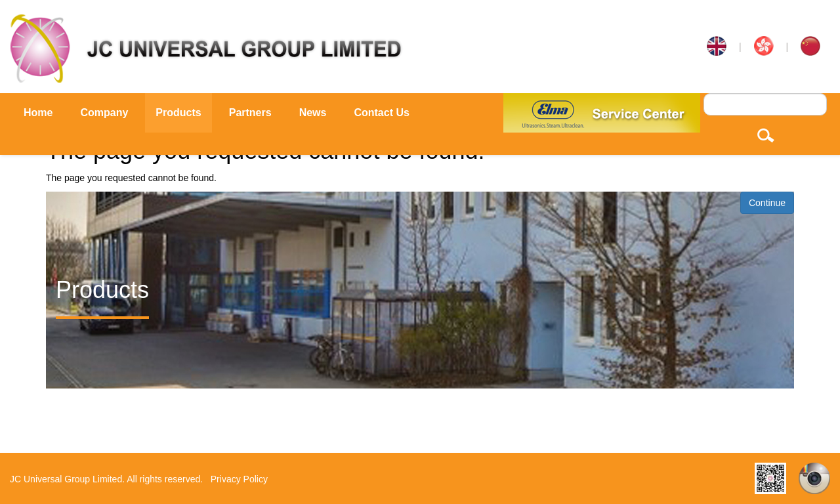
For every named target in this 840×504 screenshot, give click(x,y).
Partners (250, 113)
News (313, 113)
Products (178, 113)
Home (38, 113)
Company (104, 113)
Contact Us (381, 113)
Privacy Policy (239, 479)
